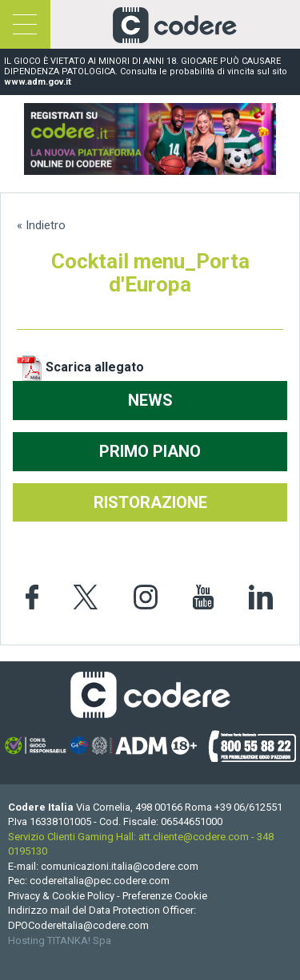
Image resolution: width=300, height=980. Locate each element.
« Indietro (41, 225)
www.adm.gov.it (38, 82)
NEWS (150, 400)
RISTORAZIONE (150, 502)
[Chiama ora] (248, 807)
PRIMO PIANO (150, 451)
